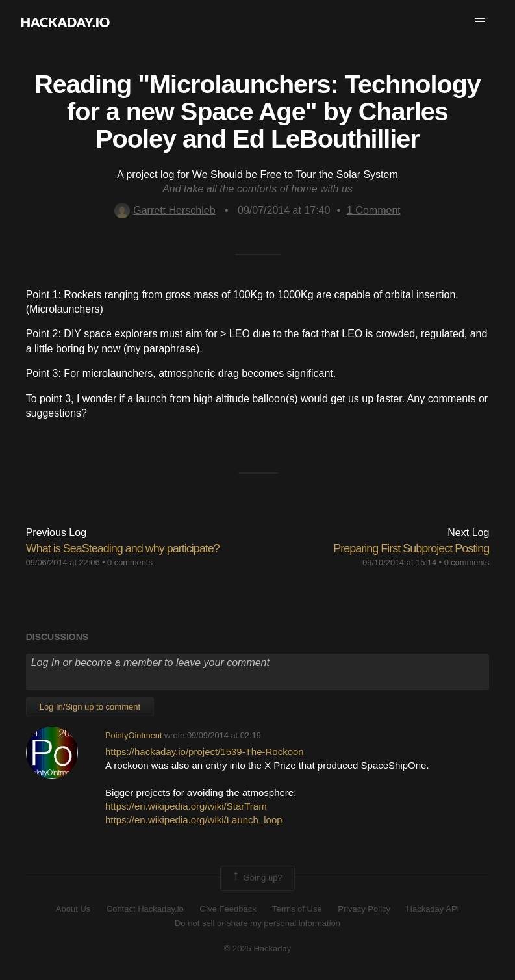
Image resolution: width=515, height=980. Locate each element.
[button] (480, 22)
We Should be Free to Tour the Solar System (295, 174)
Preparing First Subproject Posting (411, 548)
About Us (73, 909)
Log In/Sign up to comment (90, 707)
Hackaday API (433, 909)
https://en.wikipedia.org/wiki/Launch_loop (194, 820)
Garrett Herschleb (165, 210)
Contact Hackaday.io (145, 909)
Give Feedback (228, 909)
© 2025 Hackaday (258, 948)
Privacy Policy (364, 909)
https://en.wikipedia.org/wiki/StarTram (186, 806)
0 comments (130, 562)
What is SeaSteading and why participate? (123, 548)
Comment (374, 210)
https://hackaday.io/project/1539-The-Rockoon (205, 752)
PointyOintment (134, 735)
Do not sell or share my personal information (257, 923)
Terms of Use (297, 909)
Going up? (257, 878)
